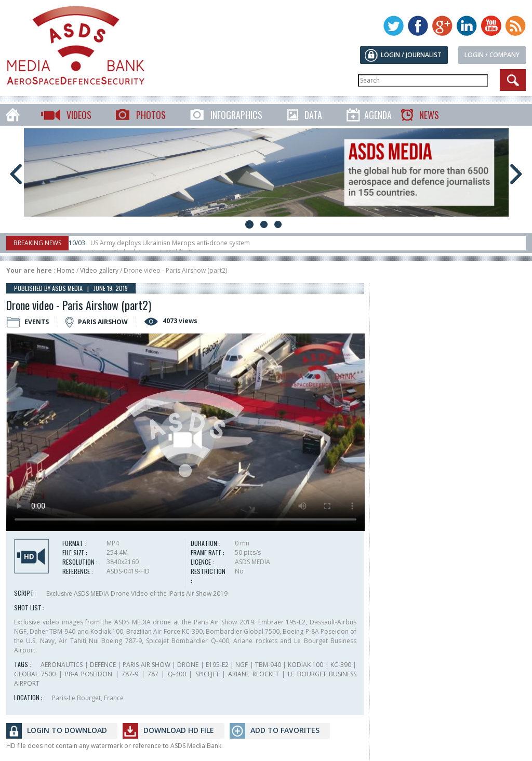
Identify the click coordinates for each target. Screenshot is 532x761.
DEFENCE (103, 665)
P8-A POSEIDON (89, 674)
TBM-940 (268, 665)
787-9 (130, 674)
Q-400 (177, 674)
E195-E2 (217, 665)
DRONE (188, 665)
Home (66, 270)
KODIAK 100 (305, 665)
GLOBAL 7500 (35, 674)
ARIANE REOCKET (253, 674)
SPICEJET (207, 674)
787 (153, 674)
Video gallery (99, 270)
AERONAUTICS (62, 665)
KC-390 (341, 665)
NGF (242, 665)
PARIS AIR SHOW (146, 665)
